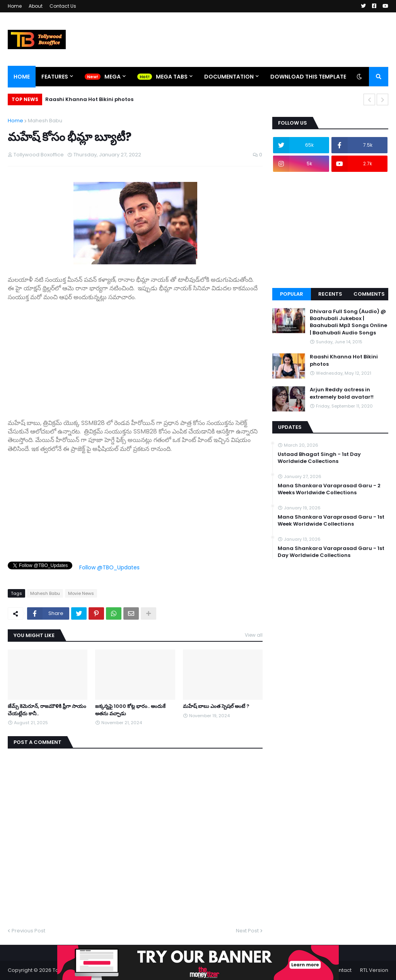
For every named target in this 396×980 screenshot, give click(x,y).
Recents (330, 294)
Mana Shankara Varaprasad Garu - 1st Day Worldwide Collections (331, 552)
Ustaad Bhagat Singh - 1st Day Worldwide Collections (319, 458)
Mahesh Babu (45, 121)
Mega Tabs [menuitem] (172, 77)
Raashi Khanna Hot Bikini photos (89, 99)
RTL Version (374, 970)
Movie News (81, 593)
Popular (292, 294)
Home (15, 6)
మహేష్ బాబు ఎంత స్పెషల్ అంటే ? (216, 706)
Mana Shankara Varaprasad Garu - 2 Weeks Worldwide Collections (329, 489)
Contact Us (63, 6)
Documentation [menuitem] (229, 77)
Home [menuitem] (22, 77)
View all (254, 635)
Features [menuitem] (55, 77)
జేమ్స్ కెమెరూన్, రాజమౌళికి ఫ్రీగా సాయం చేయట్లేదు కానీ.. (47, 710)
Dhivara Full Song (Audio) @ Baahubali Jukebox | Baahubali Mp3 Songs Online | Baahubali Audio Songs (348, 322)
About (36, 6)
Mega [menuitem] (113, 77)
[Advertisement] (135, 356)
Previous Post (28, 931)
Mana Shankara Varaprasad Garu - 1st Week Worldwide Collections (331, 521)
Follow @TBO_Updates (109, 567)
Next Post (247, 931)
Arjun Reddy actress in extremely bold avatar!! (342, 393)
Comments (369, 294)
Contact (341, 970)
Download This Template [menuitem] (308, 77)
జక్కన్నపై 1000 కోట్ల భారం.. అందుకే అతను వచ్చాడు (130, 710)
